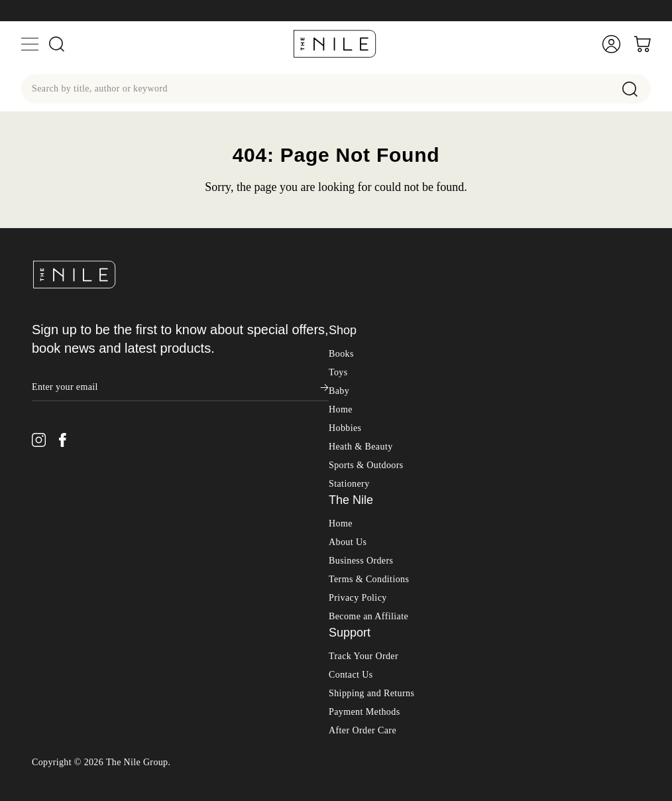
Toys (338, 372)
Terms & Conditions (369, 579)
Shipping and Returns (371, 693)
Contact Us (351, 675)
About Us (348, 542)
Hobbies (345, 428)
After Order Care (363, 730)
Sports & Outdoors (366, 465)
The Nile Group (137, 762)
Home (341, 409)
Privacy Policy (358, 598)
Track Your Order (364, 656)
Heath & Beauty (361, 447)
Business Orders (361, 561)
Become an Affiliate (368, 616)
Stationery (349, 484)
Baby (339, 391)
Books (341, 354)
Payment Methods (364, 712)
